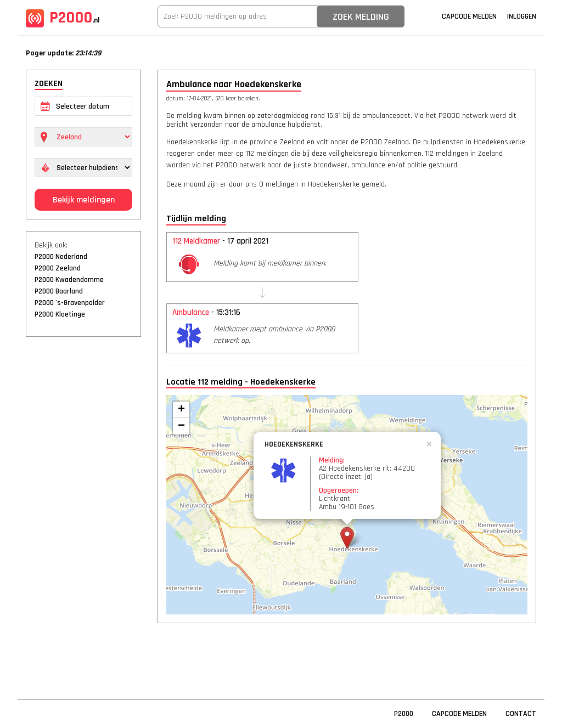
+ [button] (181, 410)
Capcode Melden (469, 16)
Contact (521, 714)
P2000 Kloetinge (60, 314)
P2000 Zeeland (58, 268)
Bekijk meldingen (84, 200)
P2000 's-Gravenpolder (70, 303)
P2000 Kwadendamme (69, 280)
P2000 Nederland (61, 257)
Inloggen (522, 16)
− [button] (181, 426)
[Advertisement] (83, 513)
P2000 (63, 18)
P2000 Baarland (59, 291)
